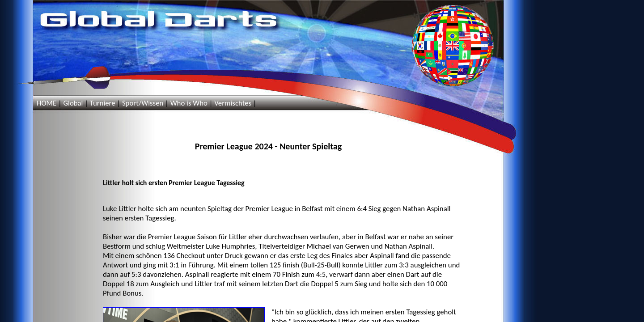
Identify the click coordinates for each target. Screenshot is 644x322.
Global (73, 103)
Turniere (103, 103)
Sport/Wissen (143, 103)
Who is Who (189, 103)
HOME (47, 103)
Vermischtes (233, 103)
